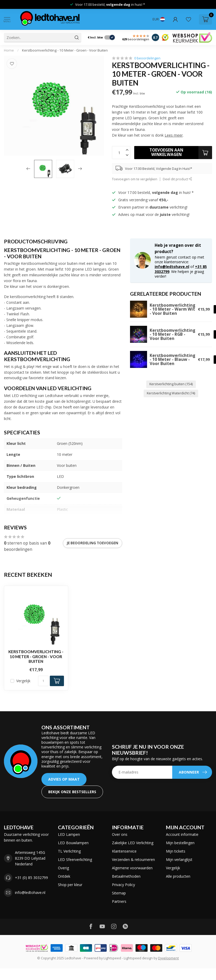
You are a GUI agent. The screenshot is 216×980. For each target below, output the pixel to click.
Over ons (120, 834)
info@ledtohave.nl (172, 267)
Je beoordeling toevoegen (93, 543)
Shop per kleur (70, 885)
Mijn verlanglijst (179, 859)
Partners (119, 901)
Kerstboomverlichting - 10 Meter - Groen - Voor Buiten (65, 50)
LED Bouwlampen (73, 843)
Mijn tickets (176, 851)
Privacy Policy (123, 885)
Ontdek (64, 876)
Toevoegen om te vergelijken (135, 179)
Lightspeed (112, 958)
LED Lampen (69, 834)
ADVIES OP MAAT (64, 779)
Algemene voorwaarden (132, 868)
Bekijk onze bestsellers (72, 792)
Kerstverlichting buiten (171, 384)
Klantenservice (124, 851)
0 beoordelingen (147, 58)
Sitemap (119, 893)
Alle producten (178, 876)
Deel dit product (177, 179)
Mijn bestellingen (180, 843)
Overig (63, 868)
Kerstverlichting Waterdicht (171, 393)
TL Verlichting (69, 851)
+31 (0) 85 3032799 (31, 878)
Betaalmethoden (126, 876)
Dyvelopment (168, 958)
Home (9, 50)
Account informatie (182, 834)
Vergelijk (23, 681)
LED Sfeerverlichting (75, 859)
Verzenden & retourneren (133, 859)
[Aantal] (43, 681)
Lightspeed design (138, 958)
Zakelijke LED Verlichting (133, 843)
